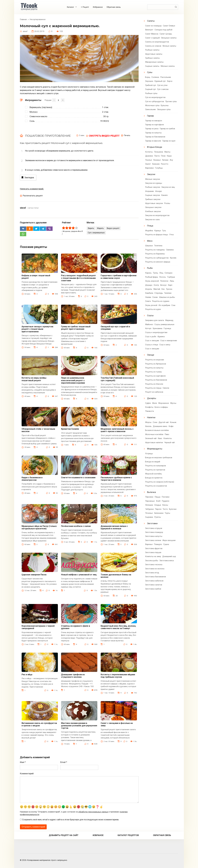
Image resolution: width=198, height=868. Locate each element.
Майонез (149, 324)
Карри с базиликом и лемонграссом (32, 479)
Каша (169, 156)
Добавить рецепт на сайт (64, 835)
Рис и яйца (27, 675)
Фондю (159, 191)
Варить (91, 228)
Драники (149, 156)
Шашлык (149, 246)
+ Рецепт (85, 7)
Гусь (164, 231)
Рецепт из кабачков (154, 392)
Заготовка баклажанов (156, 577)
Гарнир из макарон (154, 121)
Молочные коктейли (154, 434)
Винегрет (149, 30)
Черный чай (169, 442)
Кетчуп (148, 328)
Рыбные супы (151, 93)
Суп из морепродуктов (155, 97)
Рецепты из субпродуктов (157, 258)
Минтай (157, 289)
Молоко (34, 112)
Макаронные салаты (154, 62)
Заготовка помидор (154, 532)
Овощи (151, 355)
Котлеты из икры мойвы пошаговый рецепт (34, 379)
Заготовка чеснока (154, 565)
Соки (155, 422)
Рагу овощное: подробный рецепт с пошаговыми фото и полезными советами (78, 278)
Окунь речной (151, 305)
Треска (169, 289)
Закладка (27, 177)
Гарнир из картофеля (154, 125)
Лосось (163, 277)
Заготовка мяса (167, 561)
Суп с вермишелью (96, 233)
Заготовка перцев (153, 552)
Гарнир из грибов (167, 129)
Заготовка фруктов (154, 548)
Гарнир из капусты (153, 133)
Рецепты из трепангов (155, 470)
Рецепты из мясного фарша (158, 262)
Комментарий (27, 773)
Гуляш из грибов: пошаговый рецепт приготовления (76, 328)
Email (64, 762)
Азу (171, 160)
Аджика (161, 337)
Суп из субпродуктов (155, 101)
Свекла (166, 388)
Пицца (157, 497)
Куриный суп (160, 81)
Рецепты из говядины (155, 250)
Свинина (170, 250)
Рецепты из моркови (155, 360)
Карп (170, 285)
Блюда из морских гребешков (159, 458)
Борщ (148, 77)
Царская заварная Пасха (34, 575)
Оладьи (158, 505)
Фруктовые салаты (154, 54)
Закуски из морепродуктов (157, 215)
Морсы (148, 422)
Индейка (149, 231)
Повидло (158, 544)
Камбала (149, 293)
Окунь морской (152, 281)
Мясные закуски (153, 179)
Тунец (155, 273)
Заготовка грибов (153, 589)
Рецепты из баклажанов (156, 380)
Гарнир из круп (169, 141)
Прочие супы (171, 101)
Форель (149, 289)
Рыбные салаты (152, 50)
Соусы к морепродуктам (156, 332)
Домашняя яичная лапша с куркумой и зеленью (114, 527)
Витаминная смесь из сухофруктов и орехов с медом (39, 724)
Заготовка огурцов (154, 528)
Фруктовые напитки (154, 442)
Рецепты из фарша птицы (157, 235)
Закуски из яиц (168, 187)
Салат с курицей (152, 38)
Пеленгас (164, 281)
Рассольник (166, 77)
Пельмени (159, 152)
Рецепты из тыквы (154, 372)
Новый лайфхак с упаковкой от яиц (79, 575)
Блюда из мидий (153, 462)
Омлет (148, 164)
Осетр (156, 285)
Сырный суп (150, 89)
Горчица (167, 328)
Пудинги (165, 501)
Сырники (149, 517)
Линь (172, 281)
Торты (167, 513)
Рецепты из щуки (153, 309)
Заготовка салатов (154, 585)
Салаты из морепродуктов (157, 42)
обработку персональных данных (93, 812)
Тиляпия (168, 293)
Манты (167, 152)
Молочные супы (152, 105)
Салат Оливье (169, 26)
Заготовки (152, 523)
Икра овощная (169, 540)
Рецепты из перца (153, 388)
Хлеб (158, 501)
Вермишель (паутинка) (41, 107)
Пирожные (150, 501)
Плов (163, 156)
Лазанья (157, 160)
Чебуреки (149, 509)
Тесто (165, 509)
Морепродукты (155, 449)
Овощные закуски (153, 207)
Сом (173, 305)
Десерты (152, 398)
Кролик (173, 258)
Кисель (148, 426)
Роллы (167, 203)
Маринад (169, 320)
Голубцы (159, 168)
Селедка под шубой (163, 30)
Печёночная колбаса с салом (76, 526)
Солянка (155, 77)
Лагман (165, 160)
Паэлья (148, 160)
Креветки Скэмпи (70, 429)
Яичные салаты (169, 46)
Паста (157, 156)
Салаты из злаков (153, 46)
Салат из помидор (153, 26)
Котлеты (149, 152)
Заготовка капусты (154, 536)
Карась (148, 273)
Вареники (149, 168)
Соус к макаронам (169, 341)
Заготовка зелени (153, 540)
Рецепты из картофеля (155, 376)
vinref (23, 208)
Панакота (149, 411)
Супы (150, 72)
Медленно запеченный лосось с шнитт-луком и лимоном (117, 430)
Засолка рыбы (152, 561)
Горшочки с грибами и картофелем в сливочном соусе (119, 277)
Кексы (165, 505)
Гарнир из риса (152, 129)
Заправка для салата (155, 320)
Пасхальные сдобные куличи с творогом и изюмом (116, 479)
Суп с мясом (163, 89)
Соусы (150, 315)
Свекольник (150, 109)
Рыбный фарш (152, 277)
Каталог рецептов (128, 835)
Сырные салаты (152, 66)
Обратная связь (114, 7)
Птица (150, 226)
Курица (157, 231)
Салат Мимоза (152, 34)
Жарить (100, 228)
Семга (148, 301)
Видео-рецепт (113, 228)
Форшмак (150, 191)
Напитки (151, 417)
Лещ (161, 273)
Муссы (173, 403)
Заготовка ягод (152, 573)
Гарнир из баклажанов (155, 137)
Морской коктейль (154, 474)
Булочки (173, 509)
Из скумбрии (164, 305)
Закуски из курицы (154, 183)
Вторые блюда (155, 147)
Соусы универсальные (164, 324)
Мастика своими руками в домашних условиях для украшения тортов (79, 726)
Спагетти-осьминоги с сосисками (78, 478)
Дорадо (149, 285)
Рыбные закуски (153, 187)
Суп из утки (162, 85)
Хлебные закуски (153, 211)
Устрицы (149, 454)
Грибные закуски (153, 199)
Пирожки (149, 497)
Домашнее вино (160, 426)
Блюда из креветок (154, 478)
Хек (163, 289)
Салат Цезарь (166, 34)
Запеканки (159, 513)
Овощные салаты (169, 38)
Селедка (168, 273)
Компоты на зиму (153, 556)
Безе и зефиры (161, 407)
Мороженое (164, 403)
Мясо (150, 241)
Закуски (151, 174)
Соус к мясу (165, 345)
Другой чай (164, 422)
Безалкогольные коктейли (157, 430)
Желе (155, 403)
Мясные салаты (168, 66)
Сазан (155, 297)
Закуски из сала (152, 220)
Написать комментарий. (32, 189)
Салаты (151, 21)
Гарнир (150, 116)
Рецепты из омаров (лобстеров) (160, 482)
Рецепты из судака (161, 301)
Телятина (158, 246)
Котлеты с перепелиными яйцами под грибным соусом (118, 676)
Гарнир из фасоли (153, 141)
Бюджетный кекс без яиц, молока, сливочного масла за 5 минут (118, 627)
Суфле (148, 403)
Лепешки (149, 505)
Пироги (158, 509)
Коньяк (173, 422)
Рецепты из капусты (154, 368)
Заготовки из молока (155, 569)
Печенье (149, 513)
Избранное (98, 7)
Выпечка (151, 492)
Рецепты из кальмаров (156, 466)
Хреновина (157, 328)
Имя (23, 762)
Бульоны (165, 105)
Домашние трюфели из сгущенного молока (73, 676)
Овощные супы (164, 109)
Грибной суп (151, 85)
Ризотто (165, 164)
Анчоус (163, 285)
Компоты (168, 438)
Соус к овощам (152, 341)
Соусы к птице (152, 345)
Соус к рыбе (151, 337)
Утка (171, 235)
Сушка (166, 544)
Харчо (170, 81)
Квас (160, 438)
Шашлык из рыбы (167, 297)
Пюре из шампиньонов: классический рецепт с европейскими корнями (73, 380)
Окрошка (149, 81)
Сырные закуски (153, 195)
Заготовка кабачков (154, 581)
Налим (148, 297)
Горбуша (171, 277)
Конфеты (149, 407)
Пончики (165, 497)
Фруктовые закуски (154, 203)
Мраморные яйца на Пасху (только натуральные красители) (39, 527)
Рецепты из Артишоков (156, 364)
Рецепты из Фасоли (154, 384)
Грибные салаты (152, 58)
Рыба (150, 268)
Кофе (171, 426)
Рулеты (158, 517)
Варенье (149, 544)
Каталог (70, 7)
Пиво (167, 434)
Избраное (98, 835)
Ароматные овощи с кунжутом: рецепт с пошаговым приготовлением (38, 329)
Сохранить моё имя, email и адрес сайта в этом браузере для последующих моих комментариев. (71, 820)
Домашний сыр (169, 556)
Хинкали (156, 164)
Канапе (164, 195)
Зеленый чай (151, 438)
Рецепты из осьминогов (156, 486)
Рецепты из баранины (155, 254)
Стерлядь (159, 293)
